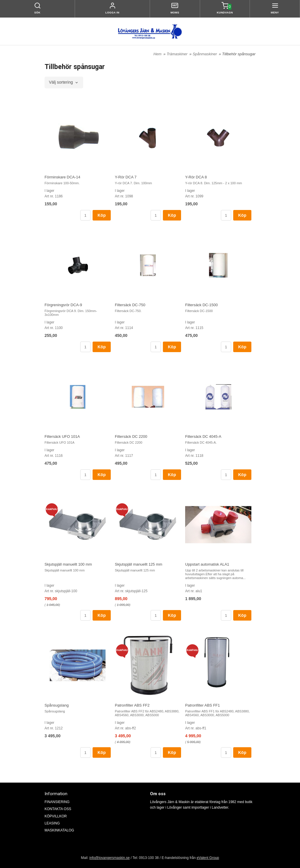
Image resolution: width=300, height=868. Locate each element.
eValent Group (208, 858)
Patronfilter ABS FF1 (203, 705)
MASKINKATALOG (59, 830)
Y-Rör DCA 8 (196, 177)
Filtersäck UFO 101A (62, 436)
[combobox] (64, 82)
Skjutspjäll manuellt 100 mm (68, 564)
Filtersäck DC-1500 (201, 305)
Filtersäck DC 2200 (131, 436)
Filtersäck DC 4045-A (203, 436)
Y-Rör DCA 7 (126, 177)
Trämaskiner (178, 54)
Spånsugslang (57, 705)
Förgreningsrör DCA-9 (63, 305)
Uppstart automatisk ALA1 (207, 564)
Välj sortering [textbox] (61, 82)
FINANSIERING (57, 802)
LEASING (52, 823)
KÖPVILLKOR (56, 816)
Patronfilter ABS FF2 (132, 705)
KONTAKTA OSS (58, 809)
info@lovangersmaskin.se (110, 858)
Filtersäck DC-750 (130, 305)
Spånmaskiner (205, 54)
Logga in (112, 13)
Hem (157, 54)
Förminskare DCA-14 (62, 177)
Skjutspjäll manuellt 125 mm (139, 564)
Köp (102, 215)
